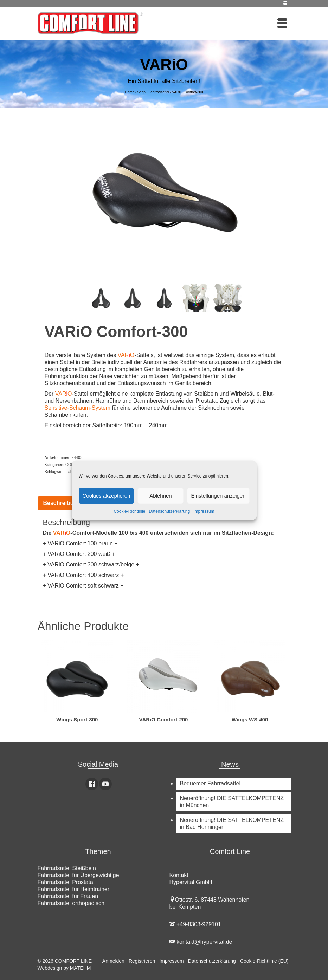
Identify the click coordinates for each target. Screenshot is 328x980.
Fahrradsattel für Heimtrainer (74, 889)
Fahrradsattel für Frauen (68, 896)
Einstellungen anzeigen (218, 496)
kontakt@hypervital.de (201, 942)
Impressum (204, 511)
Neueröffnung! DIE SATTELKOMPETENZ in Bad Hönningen (232, 823)
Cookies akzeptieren (107, 496)
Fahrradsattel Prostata (65, 882)
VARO (126, 355)
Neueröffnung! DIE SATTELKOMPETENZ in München (232, 802)
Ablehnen (160, 496)
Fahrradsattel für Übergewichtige (78, 875)
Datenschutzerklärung (169, 511)
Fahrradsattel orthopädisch (71, 903)
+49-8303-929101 (195, 924)
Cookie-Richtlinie (129, 511)
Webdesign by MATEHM (64, 968)
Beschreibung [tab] (62, 503)
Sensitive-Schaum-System (78, 408)
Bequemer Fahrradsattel (210, 783)
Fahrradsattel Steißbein (67, 868)
